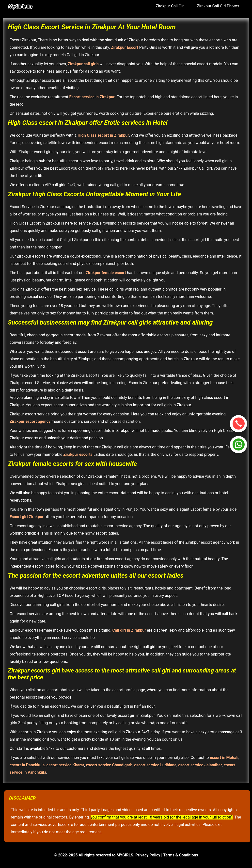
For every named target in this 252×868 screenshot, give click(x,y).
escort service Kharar (65, 765)
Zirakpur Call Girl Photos (218, 6)
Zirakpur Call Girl (170, 6)
